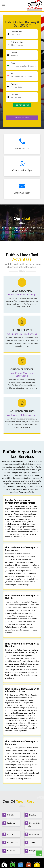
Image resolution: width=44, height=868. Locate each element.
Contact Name (16, 32)
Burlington (10, 823)
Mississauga (33, 834)
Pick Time (14, 95)
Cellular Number (17, 42)
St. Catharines (12, 843)
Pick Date (14, 84)
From (13, 63)
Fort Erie (10, 834)
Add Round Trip (22, 105)
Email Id (14, 53)
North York (10, 851)
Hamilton (32, 815)
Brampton (32, 851)
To (12, 74)
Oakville (10, 815)
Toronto (31, 843)
